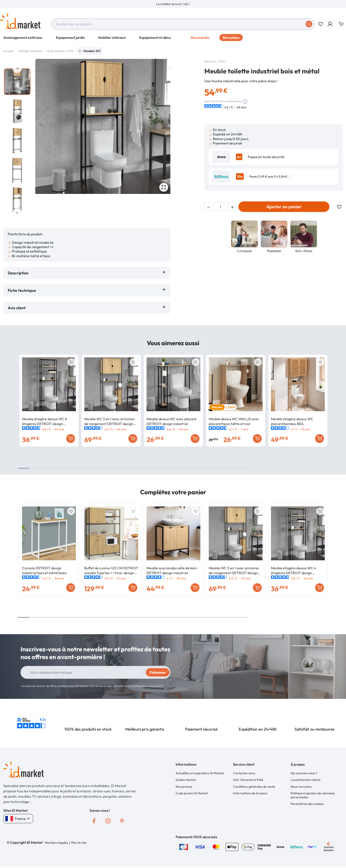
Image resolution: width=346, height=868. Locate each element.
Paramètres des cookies (307, 804)
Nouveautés (200, 37)
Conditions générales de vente (254, 787)
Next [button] (17, 213)
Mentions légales (56, 843)
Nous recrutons (301, 787)
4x (239, 157)
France (18, 819)
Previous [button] (17, 68)
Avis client (18, 308)
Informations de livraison (250, 793)
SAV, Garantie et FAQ (248, 780)
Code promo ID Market (192, 793)
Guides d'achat (186, 780)
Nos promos (184, 787)
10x (240, 176)
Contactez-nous (244, 773)
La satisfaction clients (306, 780)
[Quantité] (220, 207)
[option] (173, 4)
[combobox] (183, 24)
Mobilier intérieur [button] (112, 37)
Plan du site (79, 843)
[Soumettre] (309, 24)
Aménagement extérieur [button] (23, 37)
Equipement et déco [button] (155, 37)
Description (18, 273)
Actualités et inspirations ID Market (200, 773)
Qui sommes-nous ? (304, 773)
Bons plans (231, 37)
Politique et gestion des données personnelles (313, 795)
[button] (330, 24)
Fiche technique (22, 290)
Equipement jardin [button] (70, 37)
